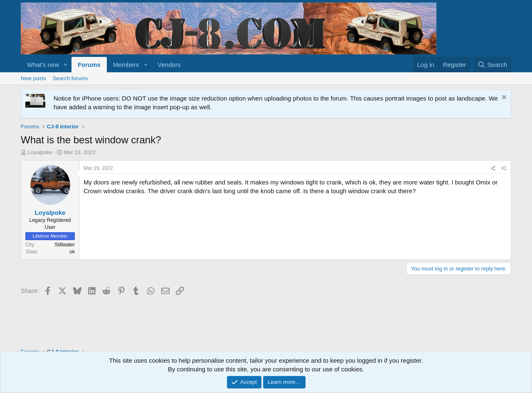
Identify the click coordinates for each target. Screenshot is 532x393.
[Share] (493, 168)
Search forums (70, 78)
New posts (33, 78)
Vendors (169, 65)
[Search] (492, 65)
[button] (66, 65)
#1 (504, 168)
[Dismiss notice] (503, 98)
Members (126, 65)
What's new (43, 65)
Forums (89, 65)
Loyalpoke (40, 152)
